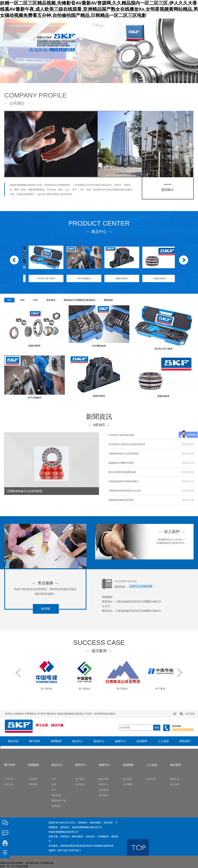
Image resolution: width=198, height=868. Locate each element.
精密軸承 (65, 846)
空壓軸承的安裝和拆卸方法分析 (125, 491)
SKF (9, 300)
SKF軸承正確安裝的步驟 (121, 435)
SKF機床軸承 (42, 278)
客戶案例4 (42, 689)
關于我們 (35, 741)
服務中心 (120, 741)
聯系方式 (175, 779)
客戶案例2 (118, 689)
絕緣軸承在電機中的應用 (121, 463)
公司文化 (9, 784)
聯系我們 (185, 741)
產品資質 (127, 779)
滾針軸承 (51, 300)
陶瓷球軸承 (76, 846)
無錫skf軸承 (156, 278)
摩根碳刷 (108, 300)
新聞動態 (56, 741)
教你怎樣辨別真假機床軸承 (122, 472)
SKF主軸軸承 (118, 278)
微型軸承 (109, 846)
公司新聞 (33, 779)
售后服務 (104, 795)
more (46, 609)
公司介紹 (9, 779)
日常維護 (104, 790)
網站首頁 (13, 741)
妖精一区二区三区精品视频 (14, 866)
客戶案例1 (156, 689)
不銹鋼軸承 (98, 846)
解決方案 (104, 779)
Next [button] (183, 261)
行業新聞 (33, 784)
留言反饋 (190, 714)
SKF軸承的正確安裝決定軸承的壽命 (127, 444)
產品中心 (78, 741)
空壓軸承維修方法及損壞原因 (124, 454)
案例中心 (99, 741)
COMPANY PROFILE (36, 95)
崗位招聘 (151, 779)
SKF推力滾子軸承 (80, 278)
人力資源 (163, 741)
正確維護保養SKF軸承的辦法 (123, 481)
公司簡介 (17, 103)
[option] (99, 51)
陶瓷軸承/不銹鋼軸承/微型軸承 (80, 300)
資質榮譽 (142, 741)
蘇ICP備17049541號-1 (69, 850)
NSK (23, 300)
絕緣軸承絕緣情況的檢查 (121, 500)
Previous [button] (15, 261)
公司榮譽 (127, 784)
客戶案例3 (80, 689)
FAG (36, 300)
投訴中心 (104, 784)
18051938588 (141, 586)
